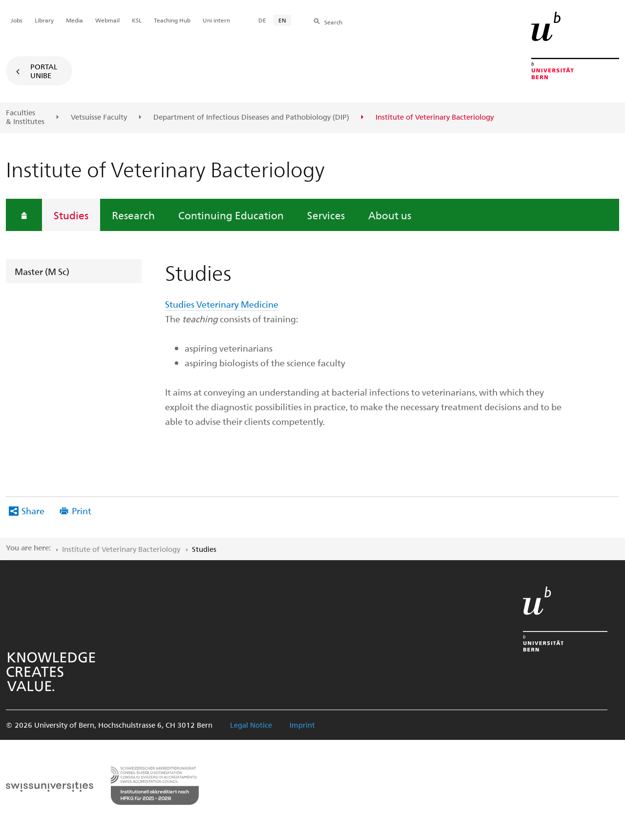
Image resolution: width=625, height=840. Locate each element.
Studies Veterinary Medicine (222, 304)
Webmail (107, 20)
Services (326, 215)
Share (33, 511)
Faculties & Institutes (25, 117)
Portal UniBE (44, 71)
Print (82, 511)
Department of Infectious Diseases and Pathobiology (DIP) (251, 117)
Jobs (17, 20)
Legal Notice (251, 725)
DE (262, 20)
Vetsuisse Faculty (99, 117)
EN (282, 20)
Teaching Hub (172, 20)
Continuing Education (231, 215)
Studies (71, 215)
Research (133, 215)
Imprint (302, 725)
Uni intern (216, 20)
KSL (137, 20)
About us (390, 215)
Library (44, 20)
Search (333, 22)
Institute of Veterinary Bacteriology (121, 549)
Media (74, 20)
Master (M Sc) (42, 271)
